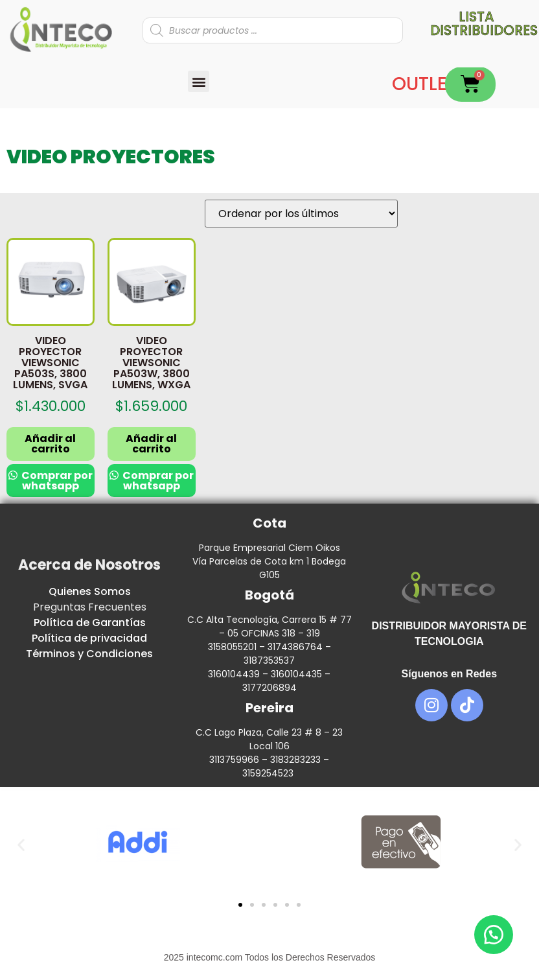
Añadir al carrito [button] (50, 444)
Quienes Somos (90, 591)
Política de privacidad (89, 638)
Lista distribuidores (484, 23)
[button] (199, 81)
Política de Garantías (90, 623)
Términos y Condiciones (89, 654)
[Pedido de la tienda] (301, 214)
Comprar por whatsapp (56, 481)
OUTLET (425, 84)
